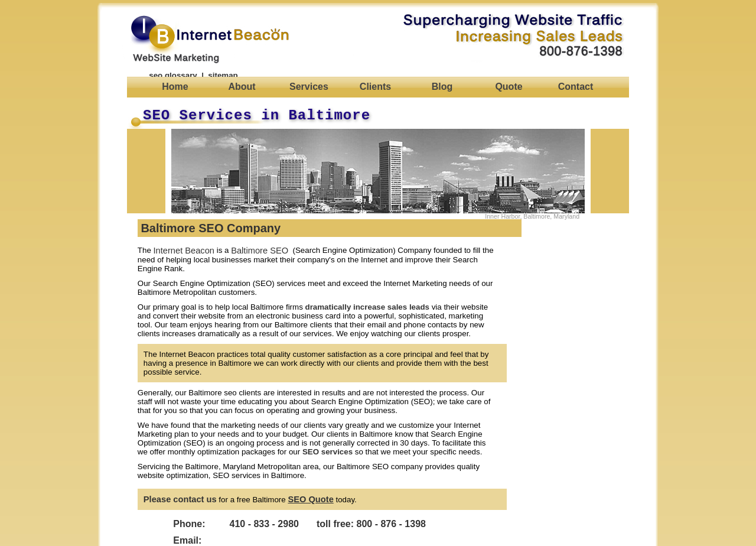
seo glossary (173, 75)
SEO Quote (310, 499)
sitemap (223, 75)
